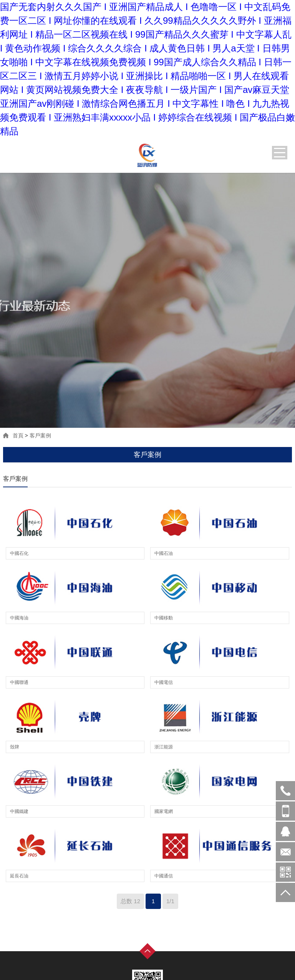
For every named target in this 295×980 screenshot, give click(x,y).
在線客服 (285, 831)
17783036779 (285, 811)
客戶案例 (40, 435)
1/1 (170, 901)
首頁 (18, 435)
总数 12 (130, 901)
